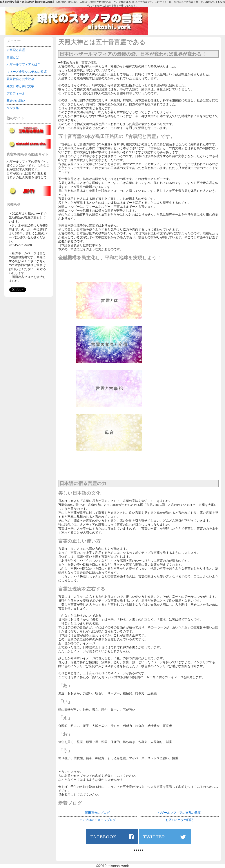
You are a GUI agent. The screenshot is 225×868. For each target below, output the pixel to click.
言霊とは (13, 57)
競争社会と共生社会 (20, 79)
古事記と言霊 (16, 50)
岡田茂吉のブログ (97, 813)
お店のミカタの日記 (179, 820)
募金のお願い (16, 101)
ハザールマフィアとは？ (24, 64)
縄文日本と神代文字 (20, 86)
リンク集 (13, 108)
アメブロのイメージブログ (97, 820)
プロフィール (16, 93)
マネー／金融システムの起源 (27, 72)
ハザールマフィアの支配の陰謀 (179, 813)
